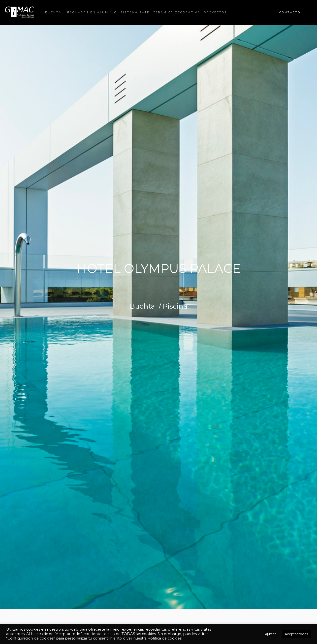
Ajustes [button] (271, 634)
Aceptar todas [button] (296, 634)
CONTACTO (290, 12)
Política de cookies (165, 638)
